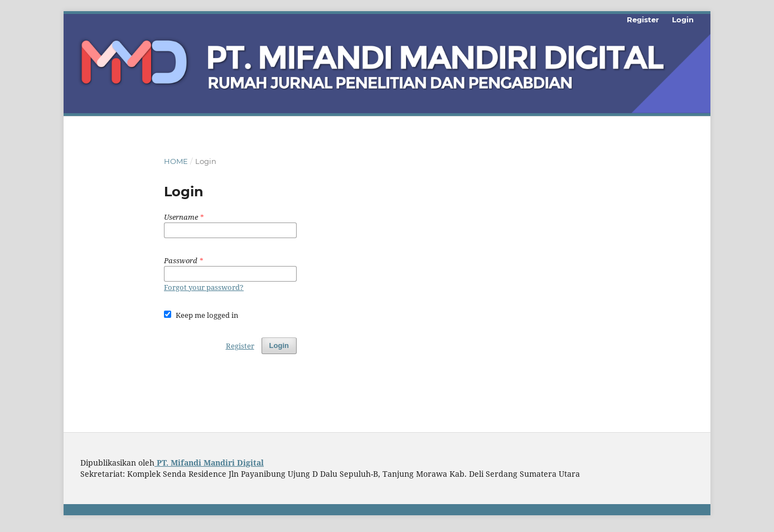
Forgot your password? (204, 287)
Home (176, 161)
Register (643, 20)
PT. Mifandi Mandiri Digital (209, 463)
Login (683, 20)
